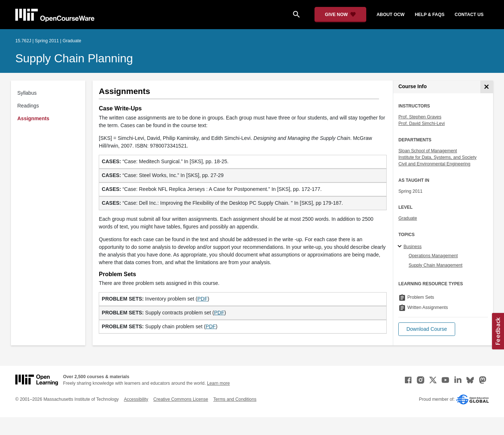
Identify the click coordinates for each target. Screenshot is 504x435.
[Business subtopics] (401, 247)
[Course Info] (487, 87)
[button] (427, 329)
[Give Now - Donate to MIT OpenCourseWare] (341, 15)
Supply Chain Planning (74, 58)
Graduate (408, 218)
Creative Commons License (181, 399)
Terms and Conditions (235, 399)
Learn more (218, 383)
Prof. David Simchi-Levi (421, 124)
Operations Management (433, 256)
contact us (469, 15)
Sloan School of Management (428, 151)
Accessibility (136, 399)
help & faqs (429, 15)
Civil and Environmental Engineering (434, 164)
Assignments (34, 118)
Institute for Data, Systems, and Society (437, 157)
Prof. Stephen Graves (420, 117)
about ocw (390, 15)
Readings (28, 106)
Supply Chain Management (435, 265)
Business (413, 247)
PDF (203, 299)
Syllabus (27, 93)
